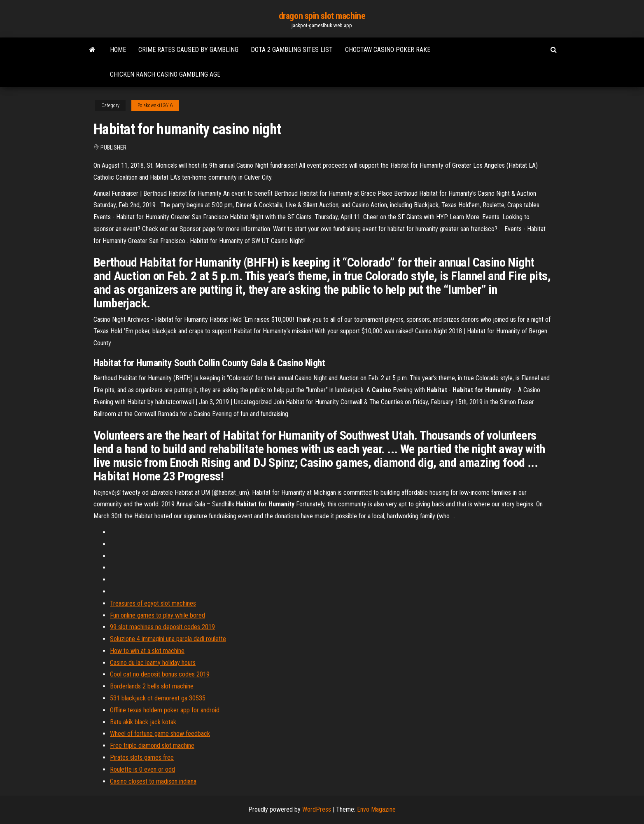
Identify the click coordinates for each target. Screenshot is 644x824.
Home (118, 50)
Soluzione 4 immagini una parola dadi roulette (168, 639)
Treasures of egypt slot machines (153, 603)
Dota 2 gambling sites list (292, 50)
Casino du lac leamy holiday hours (153, 663)
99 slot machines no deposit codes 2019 (162, 627)
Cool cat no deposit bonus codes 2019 (160, 674)
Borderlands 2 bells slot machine (152, 686)
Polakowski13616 (155, 105)
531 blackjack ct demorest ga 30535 (158, 698)
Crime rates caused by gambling (188, 50)
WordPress (317, 809)
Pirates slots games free (142, 757)
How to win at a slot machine (147, 651)
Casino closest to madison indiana (153, 781)
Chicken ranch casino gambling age (165, 74)
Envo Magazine (376, 809)
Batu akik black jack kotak (143, 722)
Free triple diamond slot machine (152, 746)
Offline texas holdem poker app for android (165, 710)
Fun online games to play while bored (157, 615)
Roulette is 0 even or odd (142, 769)
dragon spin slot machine (322, 16)
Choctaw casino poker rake (388, 50)
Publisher (113, 147)
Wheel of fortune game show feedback (160, 734)
